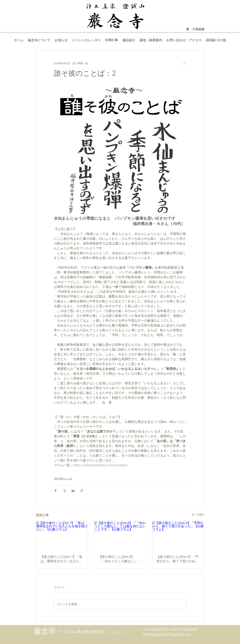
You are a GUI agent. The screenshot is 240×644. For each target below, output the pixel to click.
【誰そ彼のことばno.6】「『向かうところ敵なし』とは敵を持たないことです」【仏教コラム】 (119, 559)
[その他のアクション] (184, 63)
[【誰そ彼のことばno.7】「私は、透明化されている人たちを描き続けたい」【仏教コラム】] (62, 536)
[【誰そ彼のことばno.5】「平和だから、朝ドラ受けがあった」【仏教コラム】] (178, 536)
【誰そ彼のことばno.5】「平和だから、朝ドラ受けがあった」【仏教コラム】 (177, 559)
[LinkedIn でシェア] (73, 491)
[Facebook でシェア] (56, 491)
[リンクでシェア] (82, 491)
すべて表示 (198, 515)
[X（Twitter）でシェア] (64, 491)
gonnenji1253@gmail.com (171, 634)
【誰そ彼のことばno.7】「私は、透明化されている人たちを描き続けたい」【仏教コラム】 (61, 559)
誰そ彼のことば (63, 478)
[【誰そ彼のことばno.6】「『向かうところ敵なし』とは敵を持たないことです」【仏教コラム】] (120, 536)
